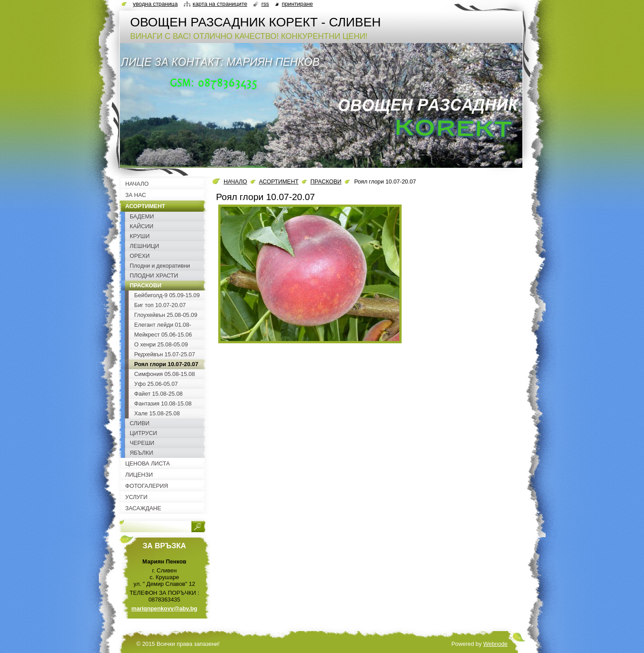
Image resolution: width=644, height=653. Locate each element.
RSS (265, 4)
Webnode (495, 644)
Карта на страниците (220, 4)
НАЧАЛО (235, 181)
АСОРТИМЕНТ (279, 181)
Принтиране (297, 4)
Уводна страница (155, 4)
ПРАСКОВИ (326, 181)
